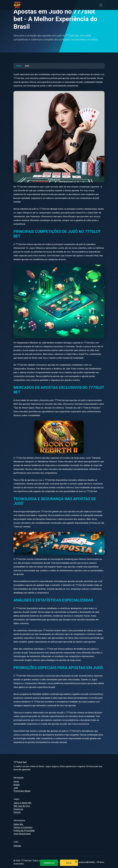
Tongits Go (18, 809)
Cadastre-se (49, 863)
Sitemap (17, 846)
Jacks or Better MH (22, 803)
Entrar (69, 863)
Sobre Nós (18, 824)
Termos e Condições (23, 827)
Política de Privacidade (24, 831)
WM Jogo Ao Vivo (22, 806)
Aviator (17, 785)
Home (19, 66)
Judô (16, 788)
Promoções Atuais (22, 791)
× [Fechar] (76, 861)
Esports (17, 812)
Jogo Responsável (22, 834)
